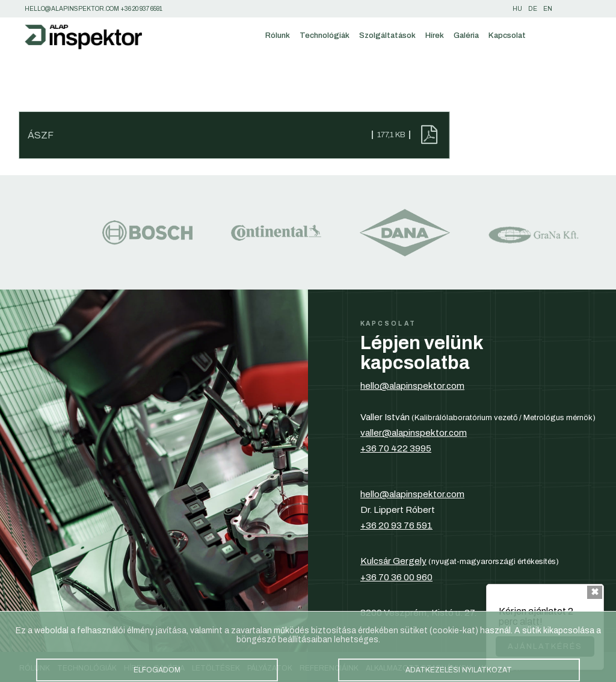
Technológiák (325, 35)
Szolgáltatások (387, 35)
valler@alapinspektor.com (414, 433)
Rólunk (278, 35)
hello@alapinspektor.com (412, 386)
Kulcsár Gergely (393, 561)
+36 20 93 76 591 (396, 525)
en (548, 9)
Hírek (435, 35)
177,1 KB (391, 135)
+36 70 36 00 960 (396, 577)
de (533, 9)
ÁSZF (41, 135)
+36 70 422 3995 (396, 448)
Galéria (466, 35)
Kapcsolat (507, 35)
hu (517, 9)
